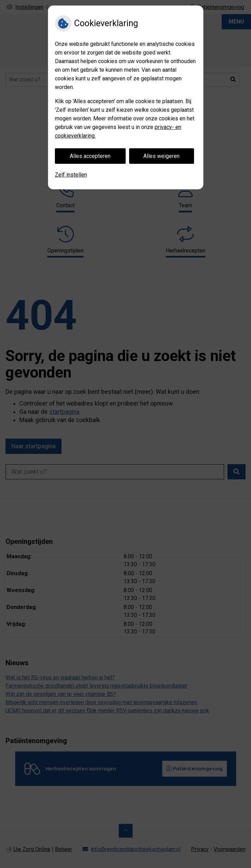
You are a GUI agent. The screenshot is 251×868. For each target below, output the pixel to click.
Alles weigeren (161, 156)
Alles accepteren (90, 156)
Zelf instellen (71, 175)
